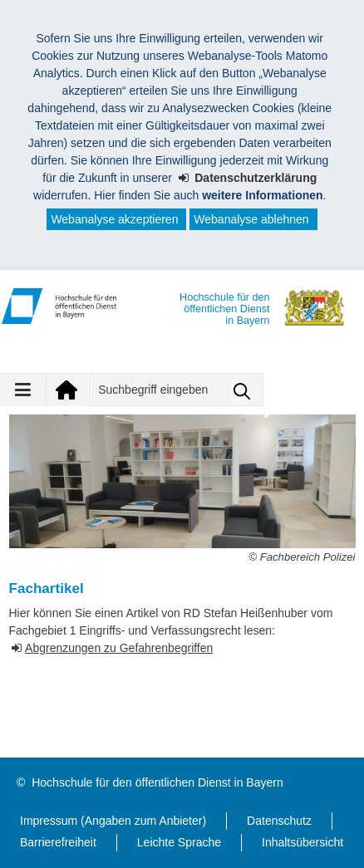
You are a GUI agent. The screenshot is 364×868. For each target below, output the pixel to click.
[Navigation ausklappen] (23, 390)
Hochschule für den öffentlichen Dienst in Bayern (157, 782)
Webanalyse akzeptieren (114, 219)
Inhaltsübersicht (303, 842)
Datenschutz (279, 821)
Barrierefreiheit (58, 842)
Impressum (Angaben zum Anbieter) (113, 821)
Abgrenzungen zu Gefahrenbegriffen (119, 648)
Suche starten (241, 391)
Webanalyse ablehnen (251, 219)
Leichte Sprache (179, 842)
